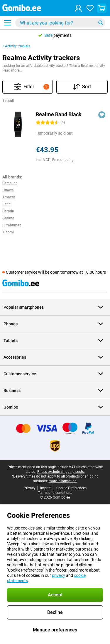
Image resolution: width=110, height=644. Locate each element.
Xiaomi (8, 232)
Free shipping (63, 160)
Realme (8, 218)
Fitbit (6, 204)
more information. (63, 481)
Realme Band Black (59, 114)
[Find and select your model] (60, 23)
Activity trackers (18, 46)
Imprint (46, 488)
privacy (59, 575)
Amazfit (9, 197)
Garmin (8, 211)
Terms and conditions (55, 493)
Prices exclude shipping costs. (61, 472)
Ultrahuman (12, 225)
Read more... (12, 70)
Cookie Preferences (71, 488)
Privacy (30, 488)
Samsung (10, 183)
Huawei (8, 190)
